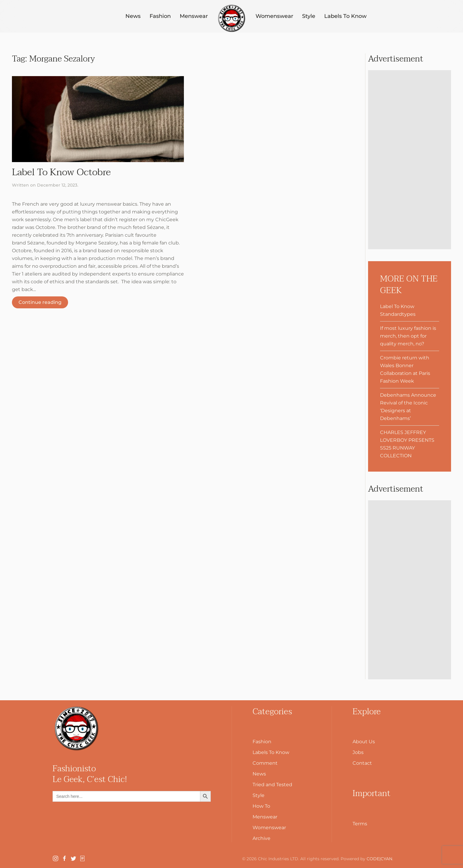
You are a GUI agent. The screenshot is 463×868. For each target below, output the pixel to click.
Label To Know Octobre (61, 172)
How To (261, 806)
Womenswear (274, 16)
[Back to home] (232, 19)
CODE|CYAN (379, 859)
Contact (362, 763)
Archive (262, 838)
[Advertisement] (410, 160)
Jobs (358, 752)
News (133, 16)
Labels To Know (345, 16)
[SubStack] (82, 858)
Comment (265, 763)
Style (309, 16)
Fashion (160, 16)
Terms (360, 824)
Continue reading (40, 302)
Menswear (194, 16)
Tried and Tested (272, 785)
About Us (364, 742)
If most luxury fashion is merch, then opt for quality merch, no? (408, 336)
